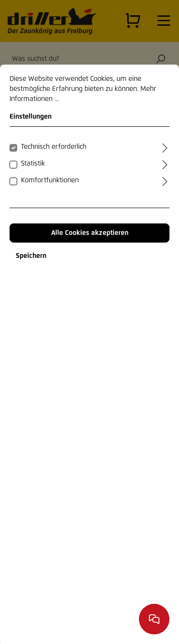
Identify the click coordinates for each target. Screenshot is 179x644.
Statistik (33, 164)
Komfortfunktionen (50, 180)
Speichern (31, 256)
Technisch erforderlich (54, 147)
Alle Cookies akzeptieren (90, 233)
